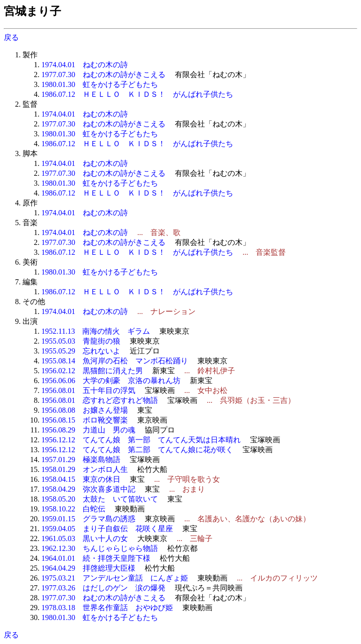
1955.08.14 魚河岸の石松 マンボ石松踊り (115, 361)
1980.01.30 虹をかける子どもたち (100, 84)
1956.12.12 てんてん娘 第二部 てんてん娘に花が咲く (137, 450)
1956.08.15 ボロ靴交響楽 (85, 420)
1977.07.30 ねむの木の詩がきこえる (103, 75)
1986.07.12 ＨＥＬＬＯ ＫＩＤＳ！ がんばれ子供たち (137, 94)
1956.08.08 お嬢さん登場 (85, 410)
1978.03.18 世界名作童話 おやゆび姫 (107, 608)
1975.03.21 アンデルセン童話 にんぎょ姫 (115, 578)
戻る (11, 37)
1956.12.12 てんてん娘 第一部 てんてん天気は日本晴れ (141, 440)
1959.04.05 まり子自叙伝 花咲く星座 (107, 529)
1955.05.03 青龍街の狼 (81, 341)
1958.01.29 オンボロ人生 (85, 469)
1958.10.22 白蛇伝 (73, 509)
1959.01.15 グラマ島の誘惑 (88, 519)
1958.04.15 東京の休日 (81, 479)
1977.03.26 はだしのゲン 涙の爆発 (103, 588)
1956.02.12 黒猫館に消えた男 (92, 371)
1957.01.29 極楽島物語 (81, 459)
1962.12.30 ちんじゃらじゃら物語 (100, 548)
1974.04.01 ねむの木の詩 (85, 65)
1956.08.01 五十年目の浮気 (88, 390)
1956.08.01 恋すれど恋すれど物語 (100, 400)
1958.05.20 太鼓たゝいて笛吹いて (100, 499)
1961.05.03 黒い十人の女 (85, 538)
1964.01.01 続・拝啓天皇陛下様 (96, 558)
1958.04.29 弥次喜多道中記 (88, 489)
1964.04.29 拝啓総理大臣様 (88, 568)
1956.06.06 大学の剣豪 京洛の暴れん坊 (111, 381)
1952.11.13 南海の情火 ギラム (96, 331)
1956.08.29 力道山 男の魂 (88, 430)
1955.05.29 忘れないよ (81, 351)
